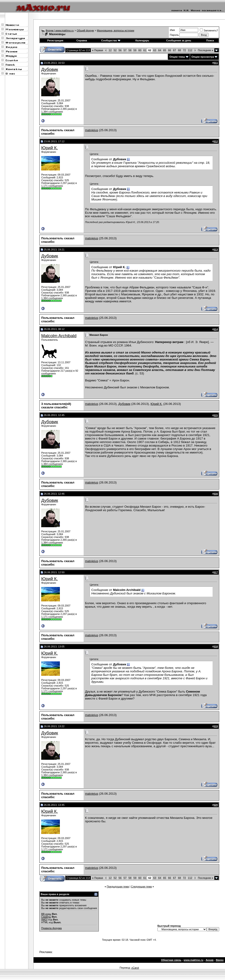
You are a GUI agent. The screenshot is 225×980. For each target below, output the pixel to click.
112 (190, 50)
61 (145, 50)
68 (179, 50)
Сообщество (111, 40)
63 (155, 50)
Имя (172, 30)
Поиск (210, 40)
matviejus (92, 130)
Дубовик (50, 69)
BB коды (46, 914)
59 (135, 50)
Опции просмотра (203, 57)
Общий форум (85, 30)
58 (130, 50)
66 (170, 50)
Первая (97, 50)
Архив (210, 960)
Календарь (142, 40)
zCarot (135, 968)
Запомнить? (209, 30)
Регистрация (55, 40)
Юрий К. (49, 148)
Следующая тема (141, 887)
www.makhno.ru (193, 960)
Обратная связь (171, 960)
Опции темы (177, 57)
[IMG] (44, 920)
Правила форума (51, 928)
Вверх (220, 960)
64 (160, 50)
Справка (82, 40)
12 (110, 50)
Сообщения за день (179, 40)
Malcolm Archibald (59, 336)
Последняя (206, 50)
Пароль (174, 35)
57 (125, 50)
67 (174, 50)
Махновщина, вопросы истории (116, 30)
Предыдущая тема (118, 887)
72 (184, 50)
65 (165, 50)
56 (120, 50)
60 (140, 50)
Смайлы (46, 917)
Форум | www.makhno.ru (60, 30)
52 (115, 50)
